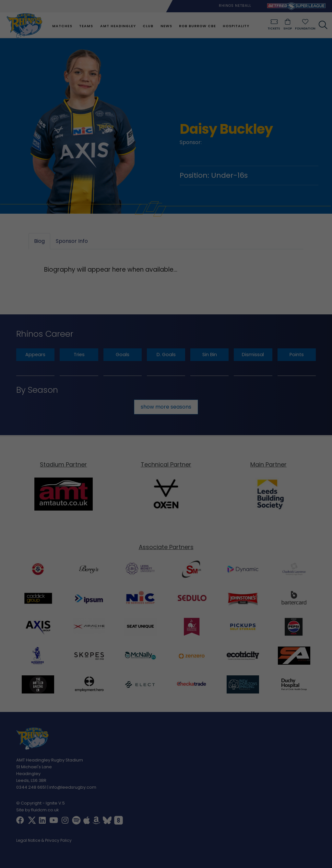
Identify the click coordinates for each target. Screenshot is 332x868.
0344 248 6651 (31, 787)
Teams (86, 26)
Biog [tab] (39, 241)
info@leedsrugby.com (73, 787)
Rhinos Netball (235, 6)
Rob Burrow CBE (197, 26)
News (166, 26)
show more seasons (166, 407)
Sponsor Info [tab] (72, 241)
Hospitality (236, 26)
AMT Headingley (118, 26)
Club (148, 26)
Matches (62, 26)
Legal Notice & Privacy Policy (44, 841)
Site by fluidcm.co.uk (38, 810)
